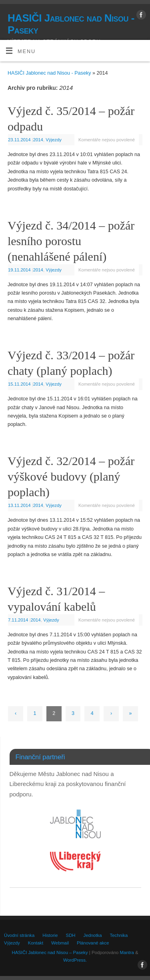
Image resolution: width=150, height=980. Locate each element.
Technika (119, 935)
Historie (50, 935)
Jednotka (93, 935)
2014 (38, 140)
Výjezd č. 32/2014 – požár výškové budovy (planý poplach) (71, 476)
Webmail (60, 943)
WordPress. (75, 960)
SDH (71, 935)
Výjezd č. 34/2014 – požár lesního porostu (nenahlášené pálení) (71, 241)
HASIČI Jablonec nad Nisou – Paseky (50, 952)
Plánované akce (93, 943)
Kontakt (36, 943)
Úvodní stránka (19, 935)
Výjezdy (54, 140)
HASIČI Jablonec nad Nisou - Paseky (71, 24)
